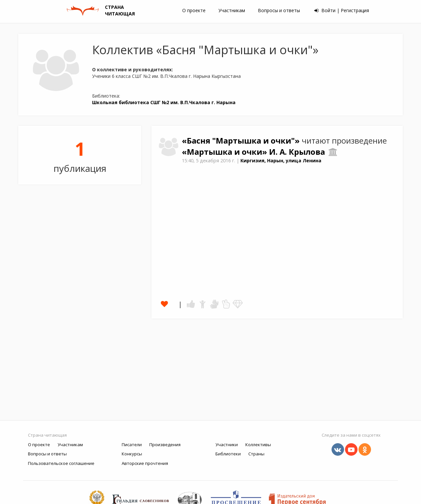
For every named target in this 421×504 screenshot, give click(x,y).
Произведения (165, 445)
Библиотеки (228, 454)
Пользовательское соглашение (61, 463)
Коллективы (258, 445)
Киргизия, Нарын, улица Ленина (281, 160)
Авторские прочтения (145, 463)
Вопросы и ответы (279, 10)
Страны (256, 454)
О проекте (194, 10)
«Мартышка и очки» (225, 152)
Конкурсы (132, 454)
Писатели (132, 445)
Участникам (232, 10)
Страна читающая (47, 435)
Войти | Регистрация (342, 10)
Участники (227, 445)
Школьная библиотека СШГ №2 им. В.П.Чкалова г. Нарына (164, 102)
